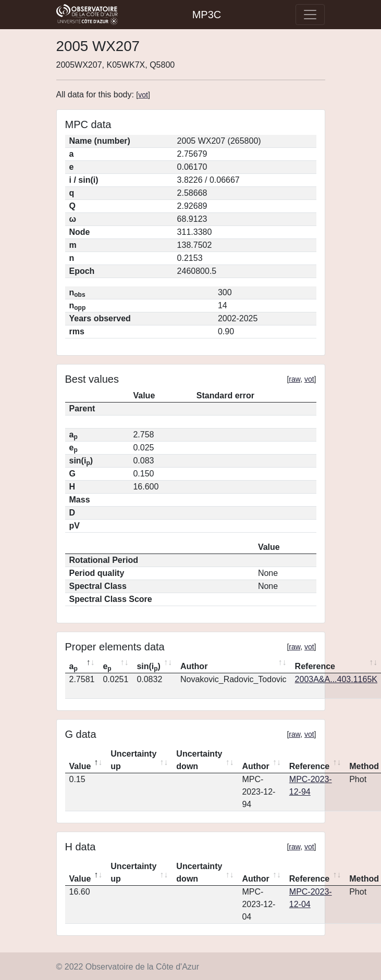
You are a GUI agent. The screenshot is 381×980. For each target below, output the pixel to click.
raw (294, 379)
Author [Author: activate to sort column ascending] (194, 666)
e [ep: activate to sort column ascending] (107, 667)
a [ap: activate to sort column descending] (73, 667)
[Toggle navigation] (310, 15)
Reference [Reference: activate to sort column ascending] (309, 766)
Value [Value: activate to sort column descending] (80, 766)
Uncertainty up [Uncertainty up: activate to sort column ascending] (133, 760)
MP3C (207, 15)
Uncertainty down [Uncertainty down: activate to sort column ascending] (199, 760)
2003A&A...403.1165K (336, 679)
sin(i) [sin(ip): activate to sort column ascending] (149, 667)
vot (143, 95)
